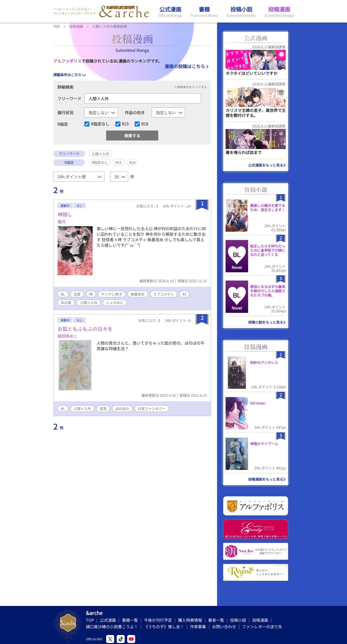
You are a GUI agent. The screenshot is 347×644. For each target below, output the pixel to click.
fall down (258, 403)
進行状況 (65, 112)
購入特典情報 (190, 620)
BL (63, 294)
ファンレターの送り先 (262, 626)
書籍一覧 (130, 620)
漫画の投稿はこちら (185, 66)
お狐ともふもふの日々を (85, 329)
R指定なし (100, 124)
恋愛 (77, 294)
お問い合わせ (224, 626)
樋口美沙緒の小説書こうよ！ (112, 626)
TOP (90, 620)
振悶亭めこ (68, 336)
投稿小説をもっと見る (266, 322)
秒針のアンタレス (264, 362)
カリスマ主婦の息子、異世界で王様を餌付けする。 (256, 113)
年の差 (66, 303)
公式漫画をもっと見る (266, 165)
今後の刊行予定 (158, 620)
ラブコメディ (164, 294)
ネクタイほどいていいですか (251, 73)
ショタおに (115, 303)
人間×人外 (89, 303)
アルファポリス (67, 61)
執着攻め (138, 294)
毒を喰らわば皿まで (244, 152)
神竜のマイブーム (264, 444)
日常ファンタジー (152, 409)
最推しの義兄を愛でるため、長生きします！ (268, 208)
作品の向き (135, 112)
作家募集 (198, 626)
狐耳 (103, 409)
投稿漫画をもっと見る (266, 479)
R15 (125, 124)
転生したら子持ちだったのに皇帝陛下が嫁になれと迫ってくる (268, 250)
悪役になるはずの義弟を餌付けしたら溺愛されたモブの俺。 (268, 291)
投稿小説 (238, 620)
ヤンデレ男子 (112, 294)
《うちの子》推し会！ (164, 626)
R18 (145, 124)
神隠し (65, 214)
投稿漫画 (260, 620)
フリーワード (69, 98)
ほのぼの (122, 409)
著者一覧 (216, 620)
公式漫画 (108, 620)
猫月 (62, 221)
